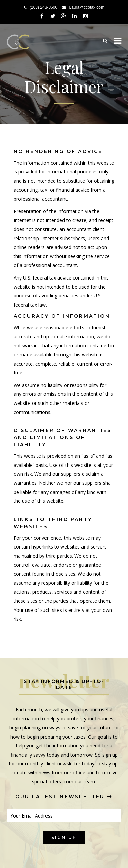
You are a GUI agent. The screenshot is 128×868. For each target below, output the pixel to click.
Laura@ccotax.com (87, 7)
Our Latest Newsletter (64, 797)
